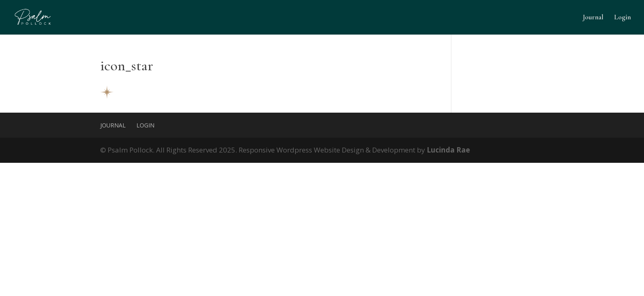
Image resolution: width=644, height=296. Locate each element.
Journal (593, 18)
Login (622, 18)
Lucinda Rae (448, 150)
